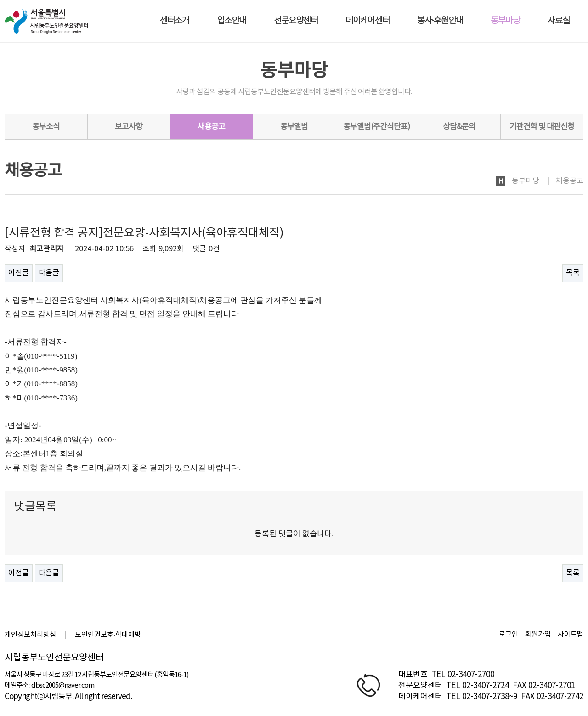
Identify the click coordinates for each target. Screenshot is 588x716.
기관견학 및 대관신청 (542, 127)
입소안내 (232, 21)
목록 (573, 273)
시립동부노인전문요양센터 (54, 658)
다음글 (49, 273)
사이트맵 (571, 634)
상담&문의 (459, 127)
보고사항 (129, 127)
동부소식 (46, 127)
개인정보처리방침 (30, 635)
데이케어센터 (367, 21)
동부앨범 (294, 127)
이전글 (19, 273)
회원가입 (538, 634)
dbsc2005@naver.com (63, 685)
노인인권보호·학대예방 (108, 635)
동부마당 (505, 21)
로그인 (509, 634)
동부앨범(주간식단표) (376, 127)
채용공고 (211, 127)
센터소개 (175, 21)
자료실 (559, 21)
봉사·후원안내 (440, 21)
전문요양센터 (296, 21)
